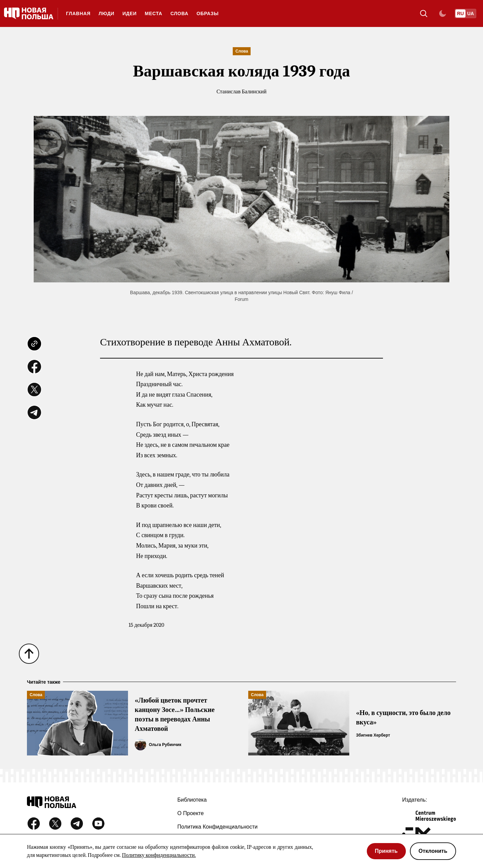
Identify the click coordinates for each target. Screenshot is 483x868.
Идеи (130, 13)
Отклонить (433, 851)
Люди (107, 13)
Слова (180, 13)
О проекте (191, 813)
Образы (207, 13)
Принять (386, 851)
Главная (78, 13)
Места (154, 13)
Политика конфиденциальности (218, 827)
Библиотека (192, 800)
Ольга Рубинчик (165, 745)
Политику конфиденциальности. (159, 855)
